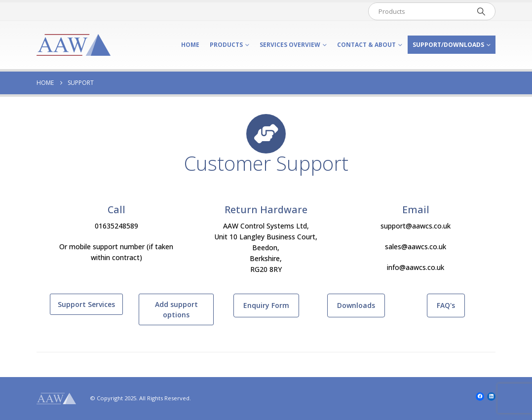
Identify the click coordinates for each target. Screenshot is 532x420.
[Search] (481, 11)
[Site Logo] (74, 45)
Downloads (356, 305)
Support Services (86, 304)
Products (226, 45)
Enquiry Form (266, 305)
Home (190, 45)
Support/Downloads (448, 45)
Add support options (176, 309)
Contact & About (366, 45)
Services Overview (290, 45)
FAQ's (446, 305)
